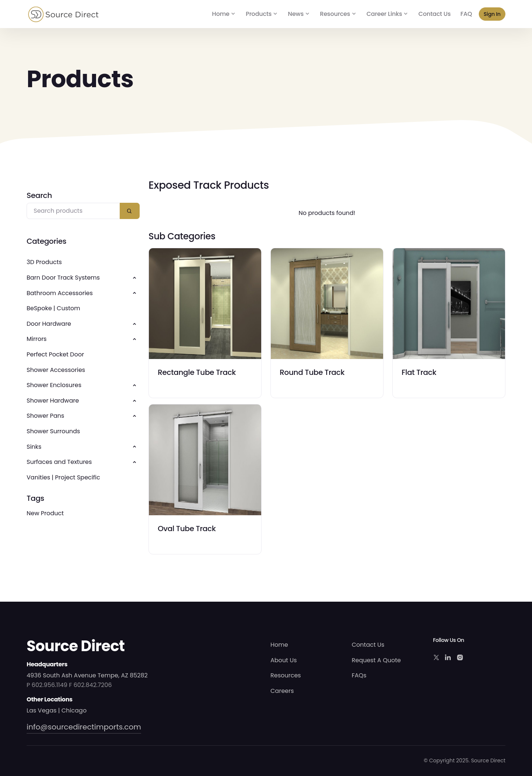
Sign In (492, 14)
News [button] (296, 14)
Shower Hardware (53, 401)
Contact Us (435, 14)
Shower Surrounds (53, 431)
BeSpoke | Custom (53, 308)
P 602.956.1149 (47, 685)
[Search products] (73, 211)
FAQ (466, 14)
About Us (284, 660)
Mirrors (37, 339)
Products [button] (259, 14)
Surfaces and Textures (59, 462)
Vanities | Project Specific (63, 477)
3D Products (44, 262)
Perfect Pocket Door (55, 354)
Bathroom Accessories (60, 293)
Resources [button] (335, 14)
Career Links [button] (384, 14)
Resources (286, 675)
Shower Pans (45, 416)
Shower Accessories (56, 370)
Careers (282, 691)
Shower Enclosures (54, 385)
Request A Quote (376, 660)
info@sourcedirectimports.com (84, 727)
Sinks (34, 447)
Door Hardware (49, 324)
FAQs (359, 675)
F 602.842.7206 (91, 685)
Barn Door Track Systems (63, 278)
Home (221, 14)
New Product (45, 513)
